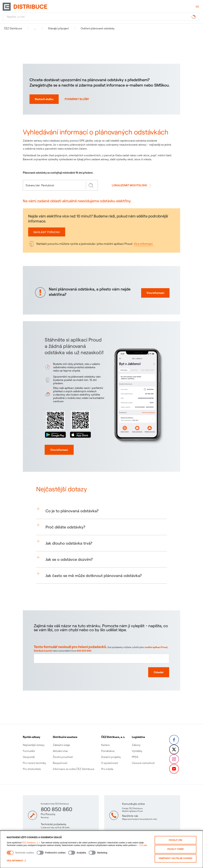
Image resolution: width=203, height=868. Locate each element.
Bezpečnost (60, 752)
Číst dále (143, 845)
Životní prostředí (62, 746)
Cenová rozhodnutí (142, 752)
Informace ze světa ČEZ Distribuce (73, 758)
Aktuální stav (60, 740)
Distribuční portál (57, 673)
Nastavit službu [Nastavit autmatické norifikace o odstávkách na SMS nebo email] (44, 99)
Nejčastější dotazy (34, 734)
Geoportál (29, 746)
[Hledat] (101, 17)
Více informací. (143, 244)
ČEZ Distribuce (13, 28)
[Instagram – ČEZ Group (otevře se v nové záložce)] (173, 755)
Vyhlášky (136, 740)
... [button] (35, 28)
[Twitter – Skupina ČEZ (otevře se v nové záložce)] (173, 742)
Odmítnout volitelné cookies (175, 856)
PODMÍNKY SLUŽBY (77, 99)
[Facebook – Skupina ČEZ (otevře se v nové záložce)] (173, 729)
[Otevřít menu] (197, 7)
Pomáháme (107, 740)
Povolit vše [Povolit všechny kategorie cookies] (175, 840)
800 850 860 (94, 673)
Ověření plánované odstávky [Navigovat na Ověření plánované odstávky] (98, 28)
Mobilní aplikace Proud (132, 811)
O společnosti (109, 752)
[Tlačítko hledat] (194, 17)
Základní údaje (61, 734)
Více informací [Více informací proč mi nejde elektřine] (152, 302)
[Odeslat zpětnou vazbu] (153, 689)
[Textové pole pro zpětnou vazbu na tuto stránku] (101, 676)
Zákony (135, 734)
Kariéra (105, 734)
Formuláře (29, 740)
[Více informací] (60, 461)
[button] (101, 524)
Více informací (16, 861)
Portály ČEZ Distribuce (132, 808)
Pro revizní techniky (34, 752)
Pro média (106, 758)
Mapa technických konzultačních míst (140, 819)
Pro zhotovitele (32, 758)
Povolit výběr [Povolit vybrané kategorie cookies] (175, 848)
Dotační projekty (110, 746)
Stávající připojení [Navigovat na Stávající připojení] (58, 28)
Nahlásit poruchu (47, 232)
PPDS (134, 746)
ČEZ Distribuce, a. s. (31, 843)
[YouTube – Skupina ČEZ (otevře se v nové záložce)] (173, 769)
